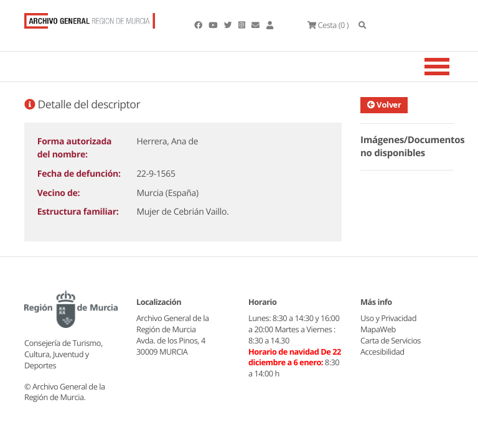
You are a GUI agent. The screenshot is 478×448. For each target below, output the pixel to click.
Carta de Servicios (391, 340)
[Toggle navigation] (452, 67)
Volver (384, 105)
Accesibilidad (382, 352)
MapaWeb (378, 329)
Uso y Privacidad (388, 318)
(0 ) (328, 25)
